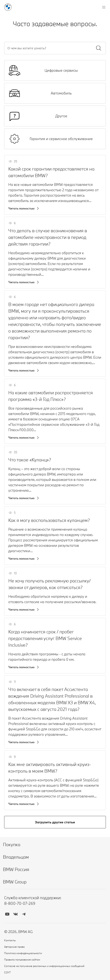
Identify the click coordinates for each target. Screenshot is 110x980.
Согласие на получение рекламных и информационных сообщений (44, 966)
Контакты (10, 940)
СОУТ (7, 972)
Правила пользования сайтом (22, 959)
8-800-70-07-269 (20, 903)
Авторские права (14, 947)
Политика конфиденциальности (23, 953)
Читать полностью (21, 208)
